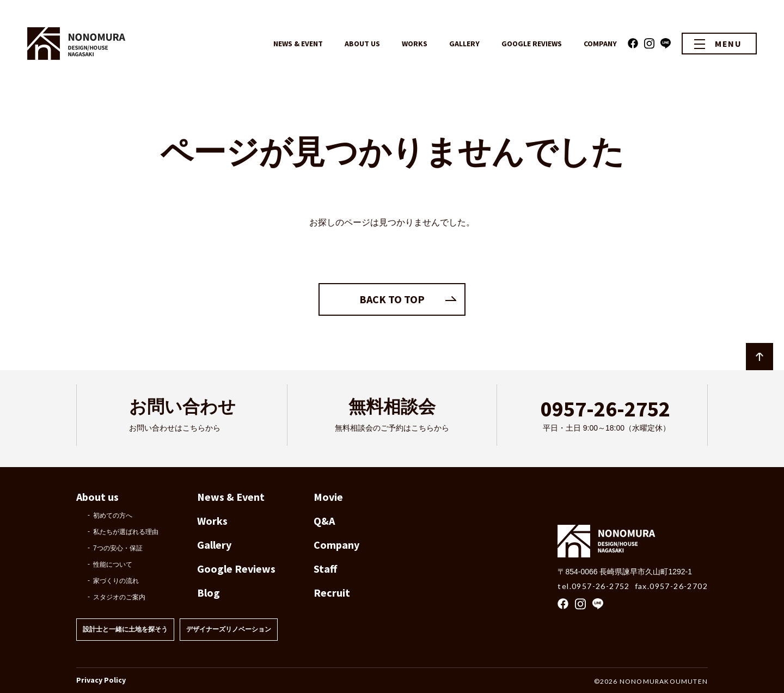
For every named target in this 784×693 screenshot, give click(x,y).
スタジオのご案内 (119, 597)
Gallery (214, 545)
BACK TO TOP (392, 299)
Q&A (324, 521)
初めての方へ (113, 516)
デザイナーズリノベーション (229, 629)
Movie (328, 497)
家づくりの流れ (116, 581)
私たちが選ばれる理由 (126, 532)
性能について (113, 565)
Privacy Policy (101, 680)
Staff (325, 569)
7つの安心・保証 (118, 548)
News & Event (231, 497)
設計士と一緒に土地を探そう (125, 629)
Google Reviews (236, 569)
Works (212, 521)
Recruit (332, 593)
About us (97, 497)
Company (336, 545)
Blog (209, 593)
